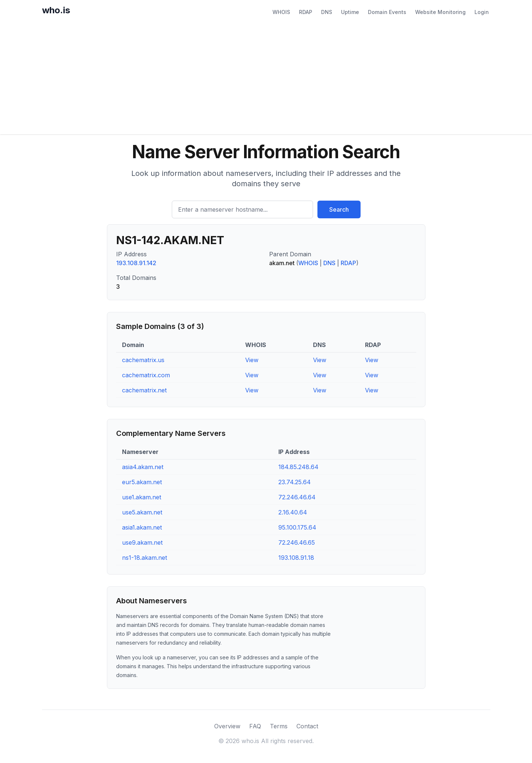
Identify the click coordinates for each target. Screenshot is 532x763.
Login (482, 12)
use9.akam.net (142, 542)
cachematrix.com (146, 375)
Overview (227, 726)
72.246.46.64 (297, 497)
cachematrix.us (143, 360)
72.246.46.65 (297, 542)
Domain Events (387, 12)
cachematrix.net (144, 390)
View (252, 360)
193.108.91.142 (136, 263)
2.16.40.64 (293, 512)
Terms (279, 726)
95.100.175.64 (297, 527)
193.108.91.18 (296, 558)
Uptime (350, 12)
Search (339, 209)
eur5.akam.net (142, 482)
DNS (327, 12)
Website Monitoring (440, 12)
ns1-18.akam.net (145, 558)
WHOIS (281, 12)
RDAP (306, 12)
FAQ (255, 726)
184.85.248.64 (298, 467)
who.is (56, 10)
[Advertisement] (266, 79)
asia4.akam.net (143, 467)
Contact (307, 726)
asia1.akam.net (142, 527)
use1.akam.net (142, 497)
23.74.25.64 (295, 482)
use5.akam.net (142, 512)
